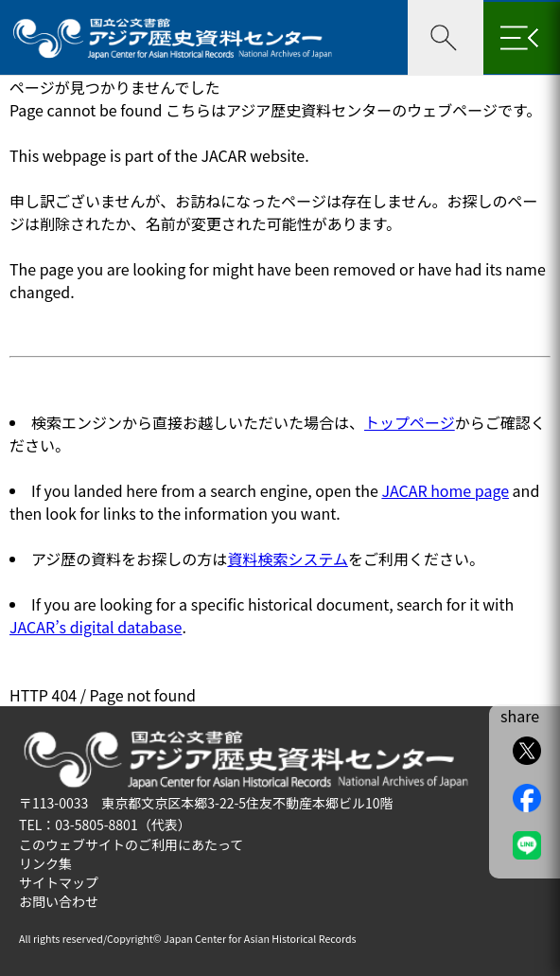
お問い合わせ (59, 901)
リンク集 (45, 863)
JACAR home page (445, 490)
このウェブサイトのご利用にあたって (131, 844)
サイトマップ (59, 882)
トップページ (410, 422)
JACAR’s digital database (96, 627)
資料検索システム (288, 559)
